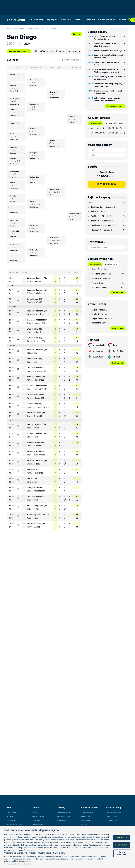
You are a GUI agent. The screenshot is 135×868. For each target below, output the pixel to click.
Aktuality (35, 813)
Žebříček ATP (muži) (64, 813)
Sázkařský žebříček (63, 820)
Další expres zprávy (115, 106)
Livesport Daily (112, 816)
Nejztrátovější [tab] (111, 264)
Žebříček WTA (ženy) (64, 816)
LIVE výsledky (36, 20)
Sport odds (116, 351)
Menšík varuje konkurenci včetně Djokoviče (106, 45)
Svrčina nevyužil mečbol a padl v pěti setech (108, 92)
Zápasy (52, 20)
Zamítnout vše (122, 845)
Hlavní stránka (12, 29)
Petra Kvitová (12, 820)
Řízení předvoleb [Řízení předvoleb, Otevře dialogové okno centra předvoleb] (122, 853)
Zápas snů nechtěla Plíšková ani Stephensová (108, 56)
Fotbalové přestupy (113, 813)
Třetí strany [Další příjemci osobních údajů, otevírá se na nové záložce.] (31, 850)
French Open (86, 816)
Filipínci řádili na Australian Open (106, 64)
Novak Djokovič (12, 813)
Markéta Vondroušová (15, 824)
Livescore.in (96, 351)
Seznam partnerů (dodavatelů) (18, 864)
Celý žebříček (118, 292)
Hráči (78, 20)
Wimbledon (86, 820)
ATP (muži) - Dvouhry (19, 51)
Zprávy (90, 20)
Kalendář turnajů (107, 20)
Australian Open (87, 813)
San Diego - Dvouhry (48, 29)
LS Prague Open (112, 820)
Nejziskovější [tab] (95, 264)
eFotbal (114, 357)
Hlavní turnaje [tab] (95, 123)
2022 (77, 34)
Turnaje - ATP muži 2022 (29, 29)
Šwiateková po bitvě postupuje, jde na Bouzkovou (108, 85)
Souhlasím (122, 838)
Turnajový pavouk (72, 60)
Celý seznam (118, 328)
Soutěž (122, 20)
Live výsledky (97, 345)
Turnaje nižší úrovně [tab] (114, 123)
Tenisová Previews (39, 816)
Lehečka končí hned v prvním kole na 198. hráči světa (107, 99)
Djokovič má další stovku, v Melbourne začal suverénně (107, 71)
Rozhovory (36, 820)
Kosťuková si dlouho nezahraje (108, 50)
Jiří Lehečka (11, 816)
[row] (45, 280)
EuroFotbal (95, 357)
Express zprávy (37, 824)
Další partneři (118, 363)
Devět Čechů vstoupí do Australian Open (105, 38)
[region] (67, 847)
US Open (85, 824)
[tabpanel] (107, 130)
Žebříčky (66, 20)
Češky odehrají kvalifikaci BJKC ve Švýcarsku (108, 78)
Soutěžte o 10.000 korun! (107, 174)
